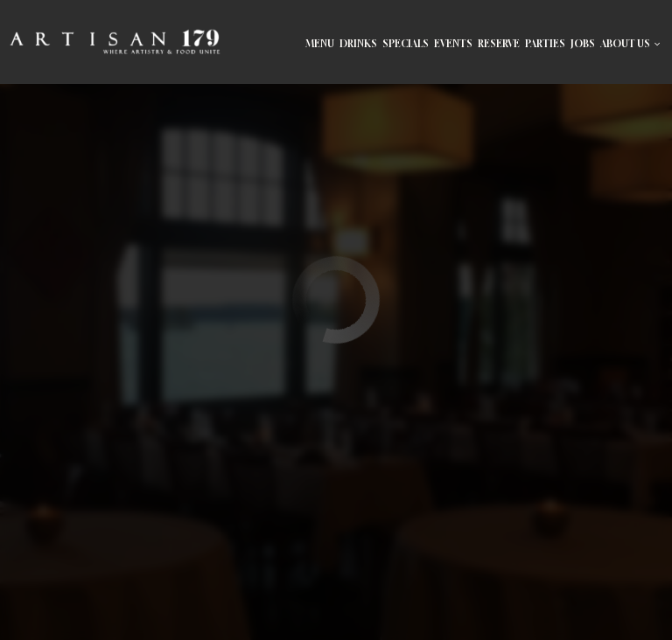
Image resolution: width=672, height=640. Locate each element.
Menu (320, 44)
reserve (499, 44)
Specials (406, 44)
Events (453, 44)
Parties (545, 44)
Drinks (358, 44)
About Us (630, 44)
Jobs (583, 44)
